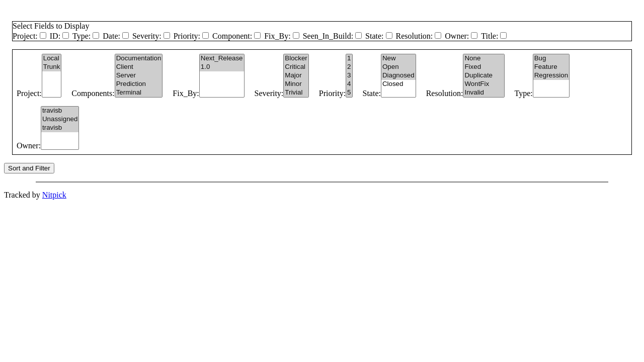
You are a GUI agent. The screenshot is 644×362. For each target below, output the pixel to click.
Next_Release (222, 59)
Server (139, 76)
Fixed (484, 67)
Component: (232, 36)
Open (398, 67)
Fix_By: (277, 36)
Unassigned (60, 119)
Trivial (296, 93)
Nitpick (54, 195)
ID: (55, 36)
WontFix (484, 84)
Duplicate (484, 76)
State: (374, 36)
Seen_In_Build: (328, 36)
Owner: (457, 36)
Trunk (52, 67)
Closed (398, 84)
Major (296, 76)
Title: (490, 36)
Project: (25, 36)
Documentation (139, 59)
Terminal (139, 93)
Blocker (296, 59)
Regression (551, 76)
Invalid (484, 93)
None (484, 59)
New (398, 59)
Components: (93, 93)
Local (52, 59)
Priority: (187, 36)
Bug (551, 59)
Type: (82, 36)
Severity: (147, 36)
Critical (296, 67)
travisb (60, 111)
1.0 (222, 67)
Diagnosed (398, 76)
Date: (111, 36)
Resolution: (415, 36)
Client (139, 67)
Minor (296, 84)
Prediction (139, 84)
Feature (551, 67)
